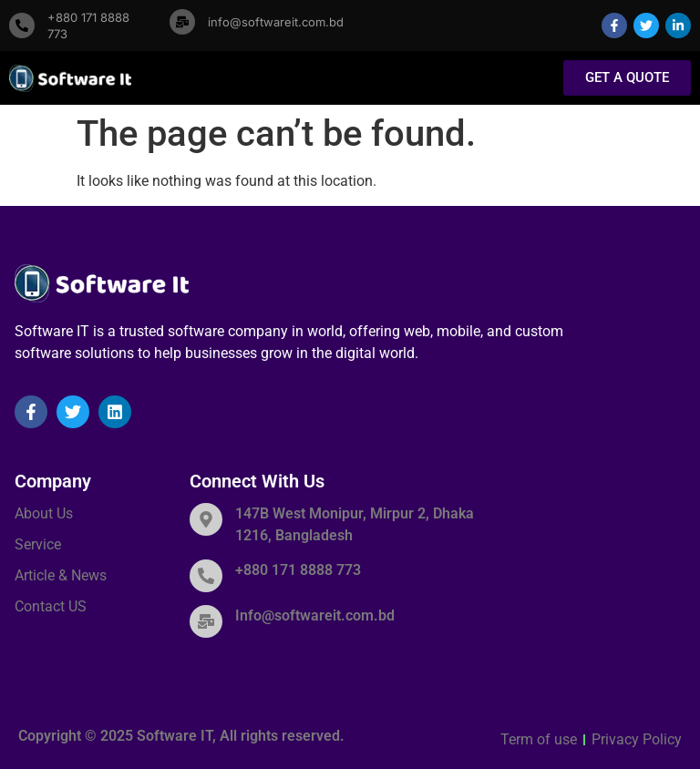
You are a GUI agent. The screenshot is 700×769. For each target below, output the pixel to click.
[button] (519, 79)
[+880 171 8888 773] (22, 26)
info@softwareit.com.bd (276, 22)
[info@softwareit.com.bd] (182, 22)
